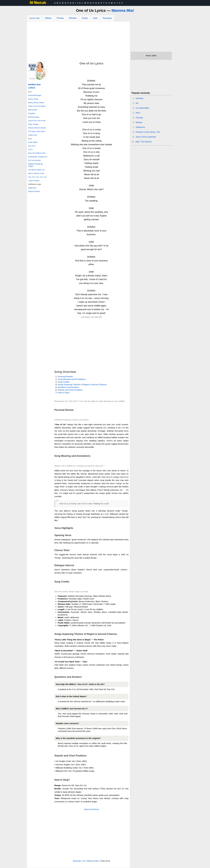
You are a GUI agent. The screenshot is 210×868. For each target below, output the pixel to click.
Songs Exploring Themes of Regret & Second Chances (82, 384)
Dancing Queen (34, 117)
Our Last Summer (34, 160)
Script (85, 18)
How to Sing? (64, 393)
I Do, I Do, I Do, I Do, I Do (37, 177)
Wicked (139, 122)
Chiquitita (31, 113)
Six (137, 103)
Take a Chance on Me (36, 173)
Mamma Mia (33, 110)
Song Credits (64, 382)
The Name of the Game (36, 131)
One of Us (32, 146)
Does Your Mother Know (37, 153)
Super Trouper (33, 124)
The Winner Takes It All (36, 170)
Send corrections (92, 809)
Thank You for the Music (37, 106)
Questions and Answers (68, 387)
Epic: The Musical (144, 142)
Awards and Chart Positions (70, 390)
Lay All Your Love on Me (37, 121)
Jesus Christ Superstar (146, 137)
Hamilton (140, 98)
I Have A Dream (34, 181)
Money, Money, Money (36, 103)
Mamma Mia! (123, 10)
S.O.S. (30, 150)
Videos (48, 18)
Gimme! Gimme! (34, 191)
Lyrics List (34, 18)
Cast (95, 18)
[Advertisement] (78, 42)
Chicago (139, 118)
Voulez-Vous (33, 135)
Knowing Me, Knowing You (38, 157)
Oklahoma (140, 127)
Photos (60, 18)
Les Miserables (142, 108)
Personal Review (65, 376)
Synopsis (107, 18)
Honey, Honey (33, 99)
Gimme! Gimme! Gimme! (37, 128)
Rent (138, 113)
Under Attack (33, 142)
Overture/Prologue (35, 95)
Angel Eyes (32, 188)
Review (73, 18)
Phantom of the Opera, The (148, 132)
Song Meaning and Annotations (72, 379)
